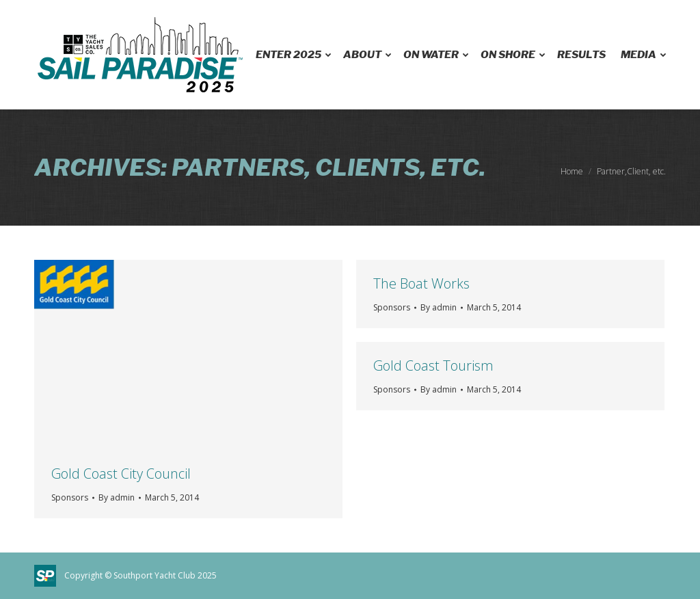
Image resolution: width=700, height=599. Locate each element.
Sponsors (70, 497)
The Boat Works (421, 283)
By (117, 497)
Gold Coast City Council (121, 474)
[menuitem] (292, 55)
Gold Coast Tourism (433, 365)
